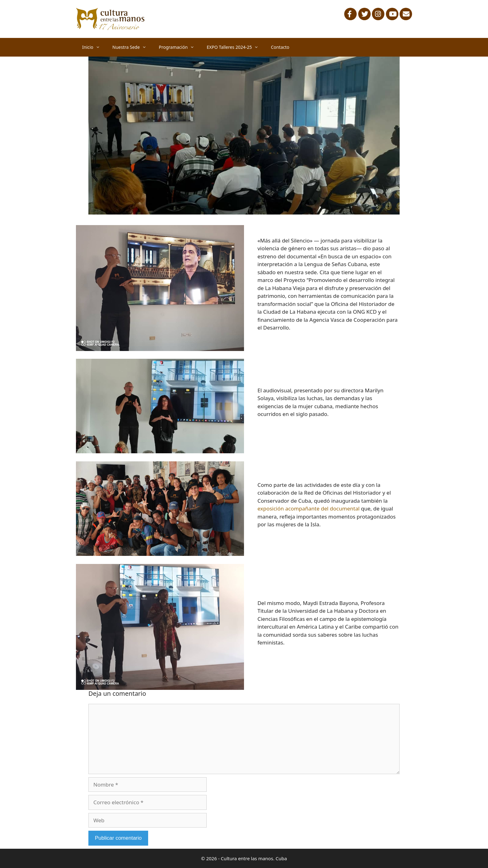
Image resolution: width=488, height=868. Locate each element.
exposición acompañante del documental (308, 508)
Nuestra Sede (132, 47)
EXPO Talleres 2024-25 (236, 47)
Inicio (94, 47)
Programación (180, 47)
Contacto (280, 47)
